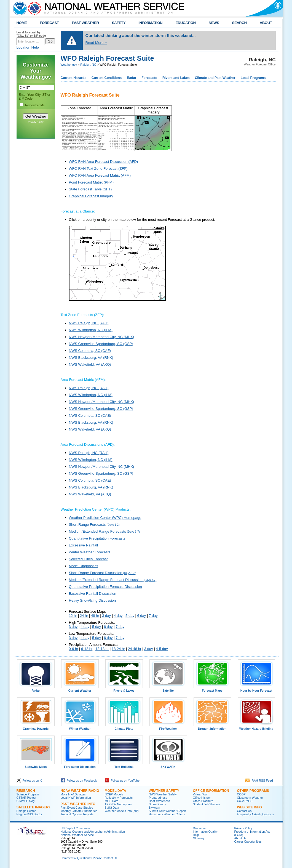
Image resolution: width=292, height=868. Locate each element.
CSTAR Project (26, 798)
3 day (106, 616)
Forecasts (149, 78)
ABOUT (266, 23)
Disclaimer (200, 828)
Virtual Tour (200, 794)
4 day (118, 616)
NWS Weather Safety (163, 794)
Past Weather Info (78, 804)
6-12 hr (87, 649)
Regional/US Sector (30, 814)
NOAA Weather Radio (80, 791)
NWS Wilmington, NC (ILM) (91, 330)
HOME (22, 23)
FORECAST (49, 23)
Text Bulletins (124, 765)
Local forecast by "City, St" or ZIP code (31, 34)
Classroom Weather (250, 798)
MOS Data (112, 801)
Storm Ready (157, 804)
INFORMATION (150, 23)
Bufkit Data (112, 808)
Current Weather (80, 689)
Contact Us (244, 811)
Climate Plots (124, 727)
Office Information (211, 791)
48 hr (95, 616)
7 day (153, 616)
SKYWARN (168, 765)
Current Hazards (73, 78)
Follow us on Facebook (79, 781)
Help (196, 835)
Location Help (28, 47)
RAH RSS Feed (259, 781)
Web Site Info (250, 807)
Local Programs (253, 78)
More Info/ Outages (73, 794)
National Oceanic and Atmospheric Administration (93, 832)
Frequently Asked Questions (255, 814)
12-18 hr (102, 649)
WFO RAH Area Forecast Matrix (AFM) (100, 175)
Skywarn (155, 808)
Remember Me (35, 105)
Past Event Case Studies (77, 808)
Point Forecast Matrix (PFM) (92, 182)
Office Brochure (203, 801)
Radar (132, 78)
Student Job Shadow (207, 804)
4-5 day (162, 649)
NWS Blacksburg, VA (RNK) (91, 358)
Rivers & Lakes (124, 689)
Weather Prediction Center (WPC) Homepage (105, 518)
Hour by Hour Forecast (256, 689)
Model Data (116, 791)
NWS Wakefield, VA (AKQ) (91, 364)
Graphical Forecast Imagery (91, 196)
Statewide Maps (36, 765)
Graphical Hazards (36, 727)
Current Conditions (107, 78)
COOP (241, 794)
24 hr (84, 616)
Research (26, 791)
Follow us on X (29, 781)
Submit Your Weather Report (168, 811)
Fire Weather (168, 727)
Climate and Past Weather (215, 78)
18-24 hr (118, 649)
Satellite (168, 689)
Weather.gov (69, 65)
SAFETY (119, 23)
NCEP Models (114, 794)
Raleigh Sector (26, 811)
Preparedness (158, 798)
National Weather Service (77, 835)
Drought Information (212, 727)
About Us (240, 838)
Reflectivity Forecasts (119, 798)
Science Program (28, 794)
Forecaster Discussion (80, 765)
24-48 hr (135, 649)
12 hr (73, 616)
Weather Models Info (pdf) (122, 811)
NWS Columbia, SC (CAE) (90, 351)
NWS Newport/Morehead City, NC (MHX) (102, 337)
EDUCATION (185, 23)
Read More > (96, 43)
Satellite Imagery (34, 807)
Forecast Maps (212, 689)
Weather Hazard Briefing (256, 727)
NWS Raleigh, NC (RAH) (89, 323)
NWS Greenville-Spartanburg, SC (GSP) (101, 344)
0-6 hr (74, 649)
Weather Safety (164, 791)
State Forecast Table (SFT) (90, 189)
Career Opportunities (248, 842)
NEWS (214, 23)
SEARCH (239, 23)
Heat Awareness (160, 801)
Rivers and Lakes (176, 78)
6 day (142, 616)
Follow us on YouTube (122, 781)
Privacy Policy (36, 122)
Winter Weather (80, 727)
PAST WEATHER (85, 23)
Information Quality (205, 832)
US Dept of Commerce (75, 828)
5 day (130, 616)
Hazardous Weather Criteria (167, 814)
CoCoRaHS (245, 801)
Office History (202, 798)
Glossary (199, 838)
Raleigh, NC (88, 65)
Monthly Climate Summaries (79, 811)
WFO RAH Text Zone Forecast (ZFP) (98, 168)
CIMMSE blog (26, 801)
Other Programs (253, 791)
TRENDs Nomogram (118, 804)
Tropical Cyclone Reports (77, 814)
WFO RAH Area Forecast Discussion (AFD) (104, 162)
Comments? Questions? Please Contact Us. (89, 858)
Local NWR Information (76, 798)
